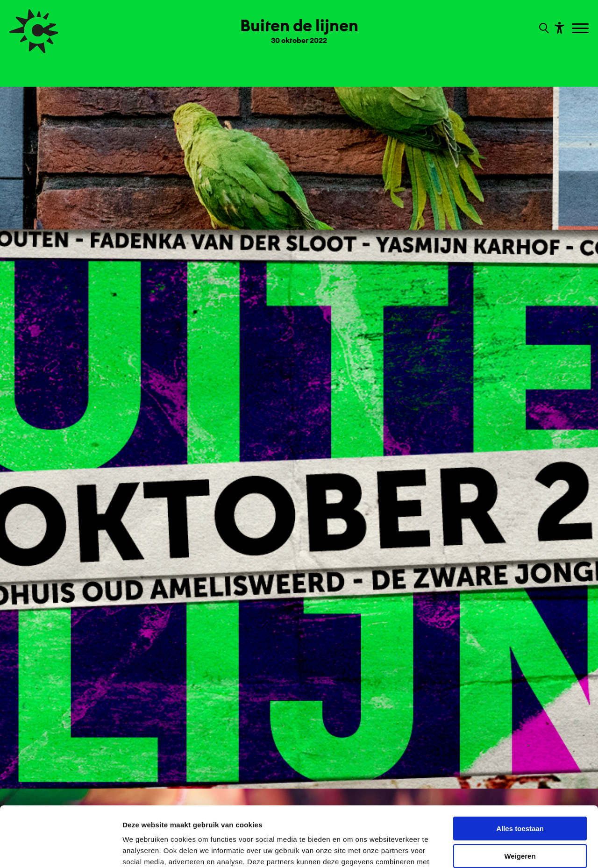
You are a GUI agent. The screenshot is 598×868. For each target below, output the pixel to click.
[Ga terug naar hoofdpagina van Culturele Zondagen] (34, 31)
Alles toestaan (520, 768)
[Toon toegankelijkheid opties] (558, 27)
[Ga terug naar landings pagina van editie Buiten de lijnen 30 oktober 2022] (299, 27)
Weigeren (520, 795)
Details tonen (145, 850)
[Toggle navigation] (581, 29)
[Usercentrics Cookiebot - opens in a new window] (61, 850)
